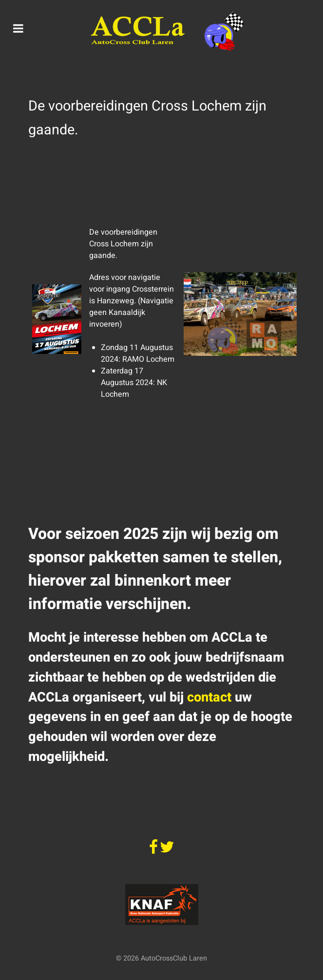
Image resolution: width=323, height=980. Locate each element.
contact (209, 697)
